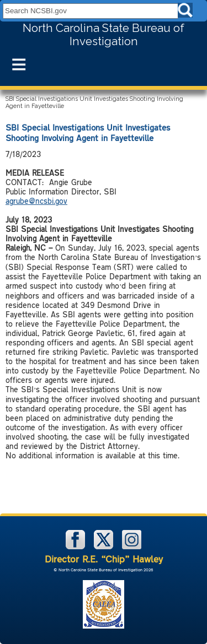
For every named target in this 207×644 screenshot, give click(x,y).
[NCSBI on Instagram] (132, 547)
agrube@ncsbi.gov (36, 201)
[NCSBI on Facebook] (76, 547)
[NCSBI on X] (105, 547)
